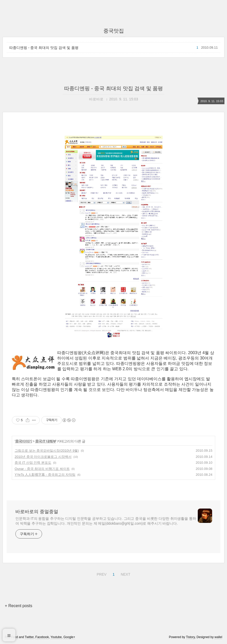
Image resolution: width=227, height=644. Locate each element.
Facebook (42, 637)
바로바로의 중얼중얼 (37, 512)
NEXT (125, 574)
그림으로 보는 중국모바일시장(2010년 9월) (47, 451)
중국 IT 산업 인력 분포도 (33, 463)
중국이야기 (23, 441)
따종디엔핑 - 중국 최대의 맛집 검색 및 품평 (44, 48)
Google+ (69, 637)
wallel (218, 637)
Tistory (190, 637)
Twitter (29, 637)
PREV (101, 574)
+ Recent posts (19, 606)
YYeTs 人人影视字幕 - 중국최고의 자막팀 (45, 475)
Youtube (56, 637)
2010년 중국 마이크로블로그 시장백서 (43, 457)
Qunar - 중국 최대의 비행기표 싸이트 (42, 469)
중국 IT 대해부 (46, 441)
